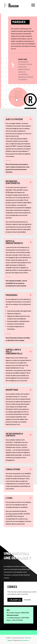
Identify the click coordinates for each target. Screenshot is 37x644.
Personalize (27, 600)
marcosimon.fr (25, 640)
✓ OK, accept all (15, 600)
